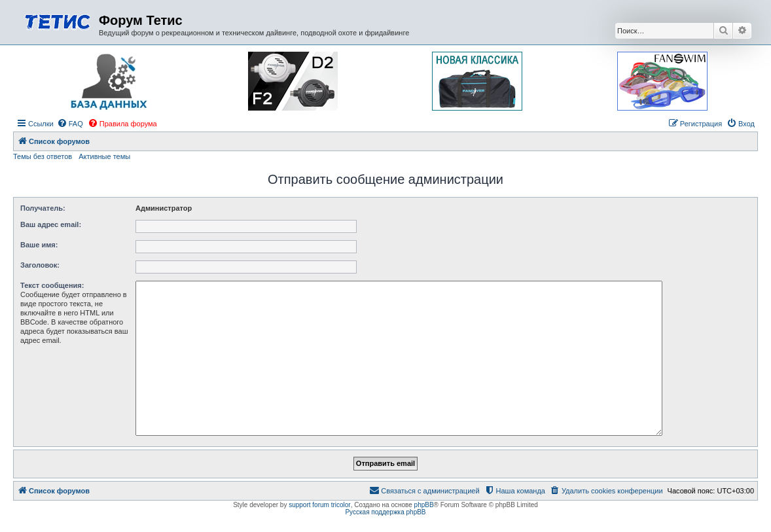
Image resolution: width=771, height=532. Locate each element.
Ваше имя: (39, 245)
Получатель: (43, 208)
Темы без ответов (43, 156)
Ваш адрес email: (51, 224)
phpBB (424, 505)
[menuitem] (70, 124)
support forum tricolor (319, 505)
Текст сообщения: (52, 285)
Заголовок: (40, 265)
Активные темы (104, 156)
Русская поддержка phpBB (385, 512)
